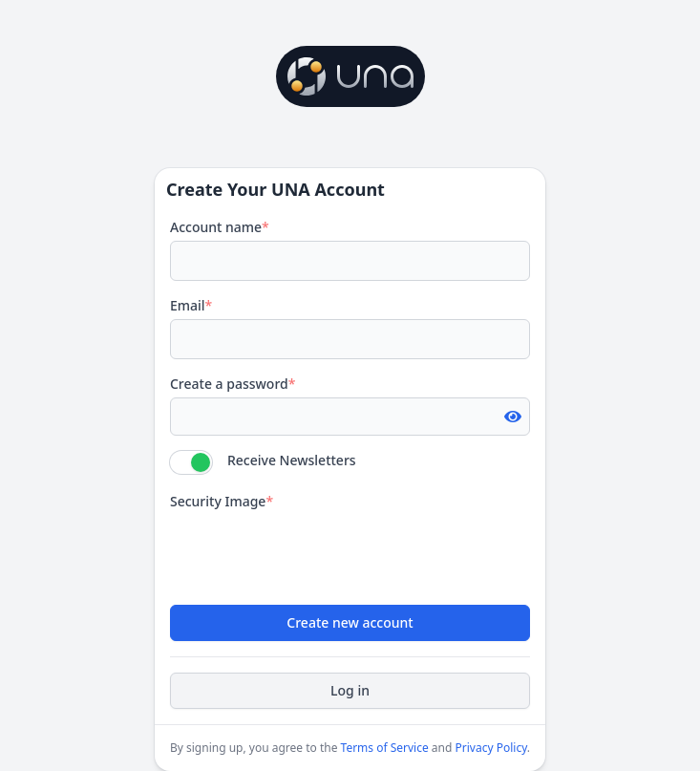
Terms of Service (385, 748)
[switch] (191, 462)
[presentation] (315, 552)
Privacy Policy (491, 748)
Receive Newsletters (292, 460)
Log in (350, 690)
